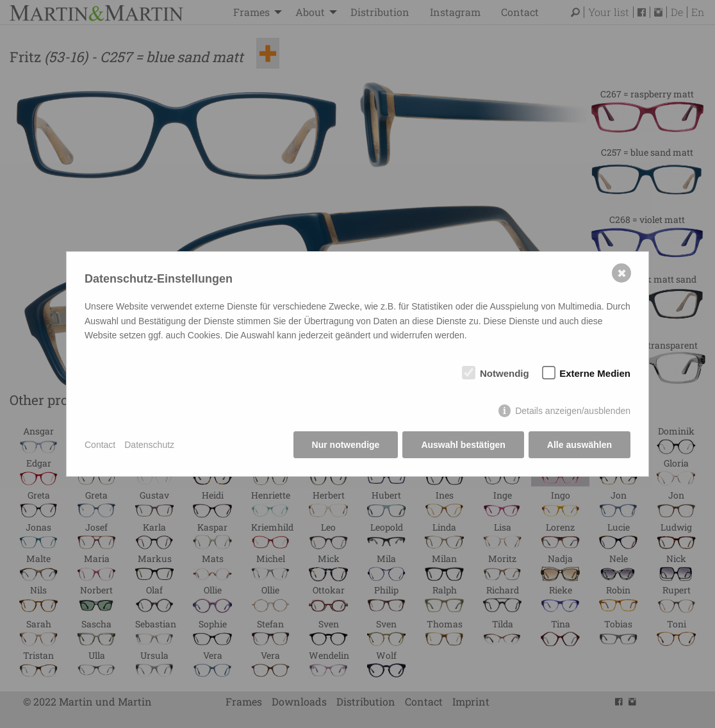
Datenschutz (149, 445)
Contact (100, 445)
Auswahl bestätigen (463, 445)
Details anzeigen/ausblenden (573, 411)
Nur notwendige (346, 445)
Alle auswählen (579, 445)
